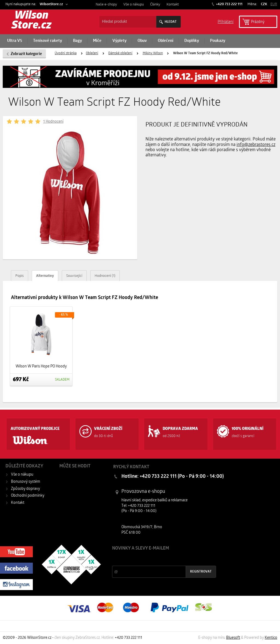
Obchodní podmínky (28, 496)
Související (74, 276)
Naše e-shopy (106, 5)
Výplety (119, 41)
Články (155, 5)
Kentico (271, 638)
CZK (264, 4)
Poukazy (218, 41)
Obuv (142, 41)
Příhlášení (226, 21)
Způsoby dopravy (25, 489)
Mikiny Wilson (153, 53)
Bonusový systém (26, 482)
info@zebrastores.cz (256, 145)
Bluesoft (233, 638)
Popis (20, 276)
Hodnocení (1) (105, 276)
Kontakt (173, 5)
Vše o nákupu (134, 5)
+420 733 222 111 (229, 4)
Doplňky (192, 41)
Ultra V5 (15, 41)
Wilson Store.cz (31, 21)
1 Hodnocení (53, 122)
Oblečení (166, 41)
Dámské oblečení (120, 53)
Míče (97, 41)
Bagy (78, 41)
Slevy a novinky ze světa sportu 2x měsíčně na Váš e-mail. (159, 559)
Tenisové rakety (48, 41)
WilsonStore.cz (51, 4)
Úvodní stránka (66, 53)
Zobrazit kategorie (26, 54)
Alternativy (45, 276)
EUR (274, 4)
